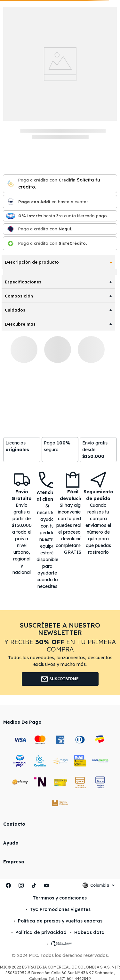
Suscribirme (60, 679)
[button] (60, 653)
